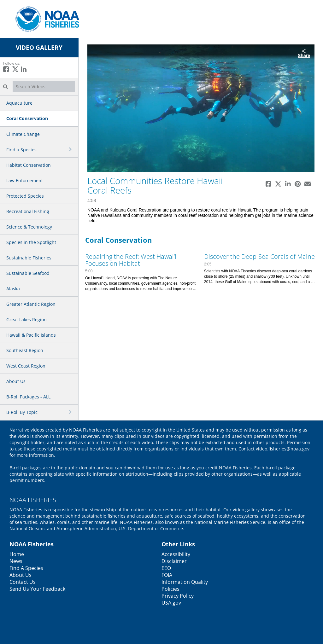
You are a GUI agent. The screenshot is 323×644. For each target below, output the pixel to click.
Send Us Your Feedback (37, 589)
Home (17, 554)
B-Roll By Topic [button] (22, 412)
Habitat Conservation (29, 165)
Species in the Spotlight (31, 242)
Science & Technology (29, 227)
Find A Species (26, 568)
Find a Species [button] (21, 150)
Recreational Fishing (28, 211)
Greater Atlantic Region (31, 304)
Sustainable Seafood (28, 273)
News (16, 561)
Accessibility (176, 554)
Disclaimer (174, 561)
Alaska (13, 289)
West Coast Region (26, 366)
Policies (170, 589)
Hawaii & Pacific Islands (31, 335)
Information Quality (185, 582)
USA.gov (171, 603)
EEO (166, 568)
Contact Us (23, 582)
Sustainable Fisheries (29, 258)
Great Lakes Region (26, 319)
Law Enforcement (25, 180)
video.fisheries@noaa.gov (283, 449)
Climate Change (23, 134)
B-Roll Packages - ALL (28, 397)
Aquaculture (19, 103)
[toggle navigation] (71, 149)
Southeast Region (25, 350)
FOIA (167, 575)
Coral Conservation (27, 118)
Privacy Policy (178, 596)
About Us (16, 381)
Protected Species (25, 196)
